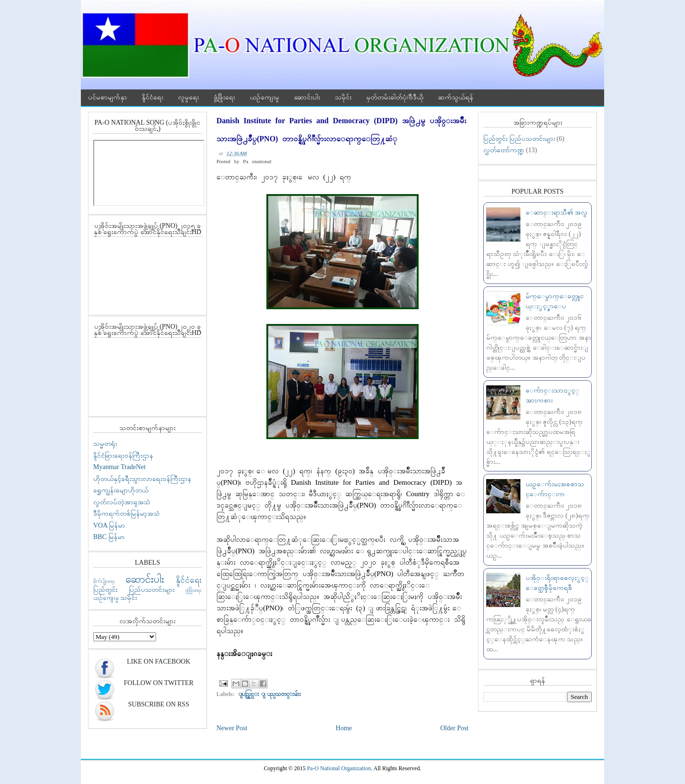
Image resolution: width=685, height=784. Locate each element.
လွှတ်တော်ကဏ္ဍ (504, 150)
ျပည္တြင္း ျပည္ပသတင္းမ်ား (270, 694)
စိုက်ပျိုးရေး (104, 581)
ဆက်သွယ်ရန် (456, 97)
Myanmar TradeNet (119, 467)
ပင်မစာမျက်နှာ (108, 97)
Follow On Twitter (158, 683)
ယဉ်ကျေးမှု (264, 97)
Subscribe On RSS (158, 704)
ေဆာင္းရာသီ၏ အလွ (557, 212)
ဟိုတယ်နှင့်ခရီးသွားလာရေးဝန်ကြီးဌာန (142, 479)
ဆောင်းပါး (307, 97)
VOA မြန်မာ (109, 525)
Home (344, 728)
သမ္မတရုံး (105, 444)
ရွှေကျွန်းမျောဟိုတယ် (121, 490)
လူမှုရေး (188, 97)
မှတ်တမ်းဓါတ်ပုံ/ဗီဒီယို (395, 97)
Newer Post (232, 728)
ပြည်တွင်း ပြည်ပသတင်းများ (134, 590)
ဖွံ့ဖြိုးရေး (224, 97)
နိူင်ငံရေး (152, 97)
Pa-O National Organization (339, 768)
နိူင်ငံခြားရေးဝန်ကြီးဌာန (123, 456)
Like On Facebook (159, 661)
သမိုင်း (343, 97)
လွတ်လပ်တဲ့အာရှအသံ (122, 502)
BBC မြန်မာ (109, 537)
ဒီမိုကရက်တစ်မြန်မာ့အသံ (127, 514)
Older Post (455, 728)
